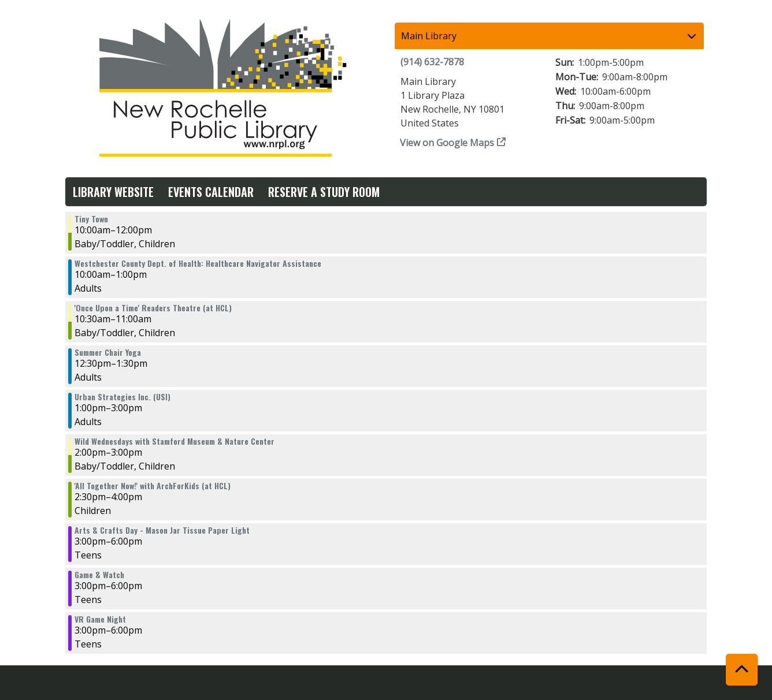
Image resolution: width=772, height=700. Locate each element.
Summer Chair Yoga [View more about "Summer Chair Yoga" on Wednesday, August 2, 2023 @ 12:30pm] (108, 352)
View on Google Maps (447, 143)
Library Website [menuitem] (113, 192)
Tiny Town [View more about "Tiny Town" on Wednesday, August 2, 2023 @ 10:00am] (91, 219)
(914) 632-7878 (432, 62)
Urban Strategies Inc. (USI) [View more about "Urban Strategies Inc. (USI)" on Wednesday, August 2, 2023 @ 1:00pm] (123, 397)
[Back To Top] (742, 670)
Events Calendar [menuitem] (211, 192)
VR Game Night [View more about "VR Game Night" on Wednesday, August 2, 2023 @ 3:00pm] (100, 619)
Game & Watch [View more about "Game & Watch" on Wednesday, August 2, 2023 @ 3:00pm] (99, 575)
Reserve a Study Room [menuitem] (324, 192)
